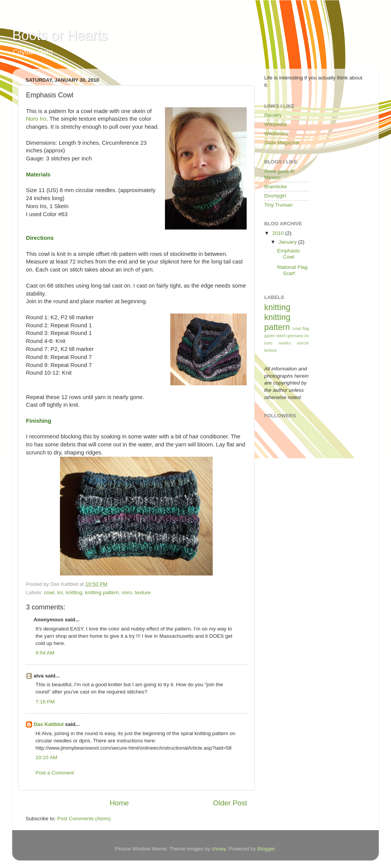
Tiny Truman (279, 205)
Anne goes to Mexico (280, 174)
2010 (279, 233)
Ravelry (273, 115)
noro (127, 592)
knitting (74, 592)
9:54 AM (45, 653)
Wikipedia (275, 124)
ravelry (284, 343)
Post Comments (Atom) (84, 819)
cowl (49, 592)
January (288, 242)
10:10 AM (46, 757)
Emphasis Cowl (288, 254)
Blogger (266, 849)
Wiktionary (276, 133)
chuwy (219, 849)
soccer (303, 343)
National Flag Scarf (292, 270)
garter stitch (275, 336)
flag (306, 328)
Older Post (230, 803)
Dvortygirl (275, 196)
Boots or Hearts (60, 35)
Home (119, 803)
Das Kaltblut (49, 724)
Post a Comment (55, 773)
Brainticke (275, 187)
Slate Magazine (282, 143)
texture (143, 592)
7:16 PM (45, 702)
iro (60, 592)
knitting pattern (102, 592)
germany (295, 336)
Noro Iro (36, 119)
